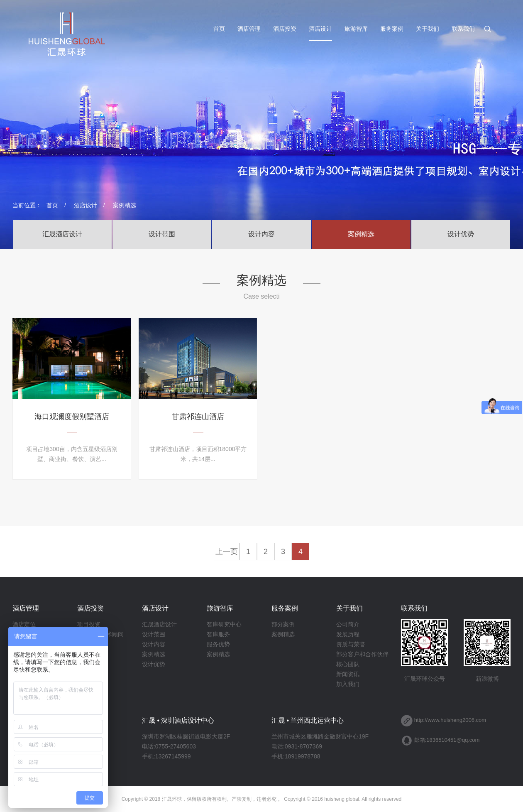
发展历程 (348, 634)
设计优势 (461, 234)
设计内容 (261, 234)
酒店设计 (320, 29)
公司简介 (348, 624)
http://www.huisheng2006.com (450, 720)
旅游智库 (356, 29)
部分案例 (283, 624)
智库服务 (218, 634)
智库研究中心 (224, 624)
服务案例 (392, 29)
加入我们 (348, 684)
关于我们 (428, 29)
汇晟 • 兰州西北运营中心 (308, 720)
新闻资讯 (348, 674)
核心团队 (348, 664)
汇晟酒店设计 (62, 234)
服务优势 (218, 644)
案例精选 (125, 205)
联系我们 (463, 29)
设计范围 (162, 234)
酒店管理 (249, 29)
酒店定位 (24, 624)
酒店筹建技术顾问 (100, 634)
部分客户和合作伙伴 (362, 654)
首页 (219, 29)
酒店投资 (285, 29)
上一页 (227, 552)
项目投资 (89, 624)
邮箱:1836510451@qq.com (447, 740)
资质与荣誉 (351, 644)
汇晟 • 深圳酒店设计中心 (178, 720)
